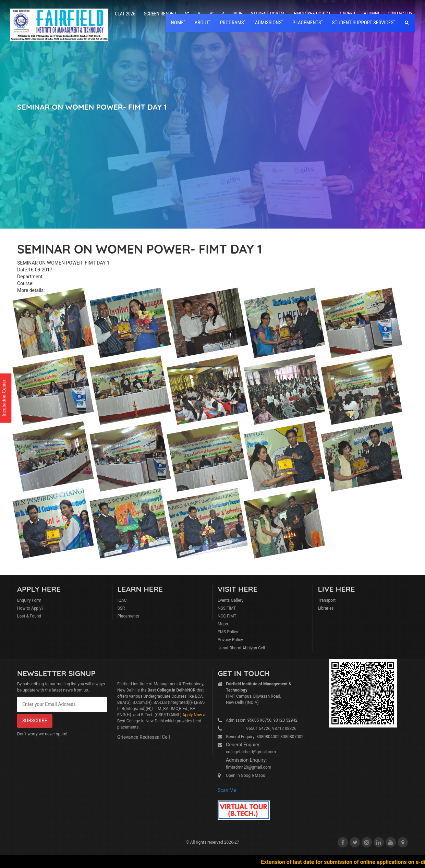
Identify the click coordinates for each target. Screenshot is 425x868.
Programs (232, 23)
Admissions (268, 23)
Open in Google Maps (245, 775)
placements (307, 23)
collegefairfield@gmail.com (251, 752)
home (177, 23)
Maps (223, 624)
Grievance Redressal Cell (144, 737)
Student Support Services (363, 23)
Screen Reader (160, 14)
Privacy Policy (230, 640)
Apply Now (192, 715)
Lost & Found (29, 616)
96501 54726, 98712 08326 (261, 729)
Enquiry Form (29, 600)
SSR (121, 608)
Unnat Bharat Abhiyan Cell (241, 648)
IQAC (122, 600)
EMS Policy (228, 632)
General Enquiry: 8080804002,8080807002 (265, 737)
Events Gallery (230, 600)
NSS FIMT (227, 608)
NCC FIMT (227, 616)
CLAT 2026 (125, 14)
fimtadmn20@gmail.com (248, 767)
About (202, 23)
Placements (128, 616)
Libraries (326, 608)
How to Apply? (30, 608)
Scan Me (227, 790)
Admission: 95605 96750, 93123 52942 (262, 720)
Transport (327, 600)
